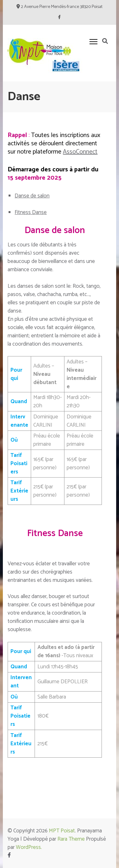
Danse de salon (32, 196)
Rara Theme (71, 839)
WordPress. (29, 847)
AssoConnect (80, 152)
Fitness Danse (31, 212)
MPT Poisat (62, 831)
